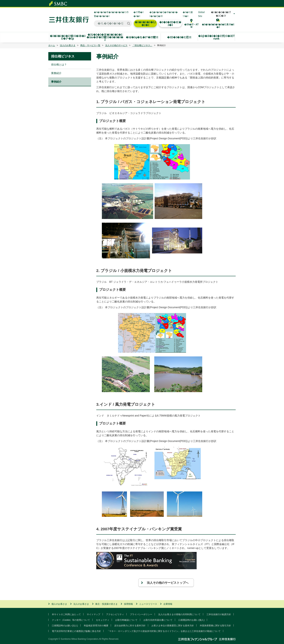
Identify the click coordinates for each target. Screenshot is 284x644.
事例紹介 (56, 82)
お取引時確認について (126, 620)
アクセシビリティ (115, 614)
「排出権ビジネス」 (142, 45)
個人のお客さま (59, 604)
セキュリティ (103, 620)
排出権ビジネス (63, 56)
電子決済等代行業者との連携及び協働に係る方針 (76, 631)
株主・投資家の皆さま (106, 604)
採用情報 (128, 604)
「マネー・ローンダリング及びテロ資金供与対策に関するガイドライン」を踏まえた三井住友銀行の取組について (164, 631)
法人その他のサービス (116, 45)
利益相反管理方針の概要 (96, 626)
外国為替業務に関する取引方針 (215, 626)
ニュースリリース (148, 604)
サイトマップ (93, 614)
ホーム (52, 45)
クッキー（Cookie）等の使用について (71, 620)
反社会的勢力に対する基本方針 (130, 626)
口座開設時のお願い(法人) (65, 626)
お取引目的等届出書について (158, 620)
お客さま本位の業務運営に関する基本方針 (173, 626)
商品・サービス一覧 (90, 45)
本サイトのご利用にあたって (66, 614)
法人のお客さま (68, 45)
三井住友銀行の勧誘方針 (219, 614)
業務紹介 (56, 73)
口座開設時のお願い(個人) (191, 620)
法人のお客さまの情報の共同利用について (179, 614)
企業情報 (168, 604)
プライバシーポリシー (141, 614)
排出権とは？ (59, 65)
